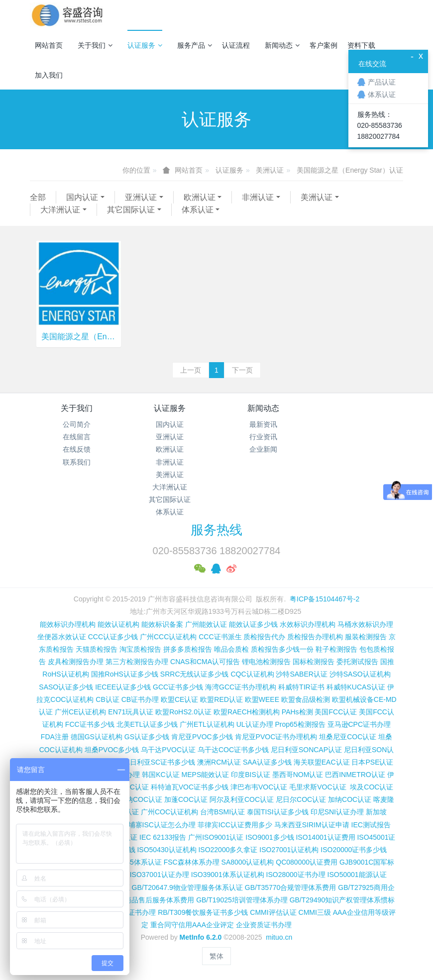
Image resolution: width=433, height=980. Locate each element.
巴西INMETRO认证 (355, 775)
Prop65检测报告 (300, 724)
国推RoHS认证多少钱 (125, 674)
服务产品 (195, 45)
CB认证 (107, 699)
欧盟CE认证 (179, 699)
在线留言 (77, 437)
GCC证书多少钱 (178, 687)
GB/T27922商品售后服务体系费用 (142, 900)
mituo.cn (279, 937)
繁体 (216, 956)
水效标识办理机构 (308, 624)
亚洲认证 (141, 197)
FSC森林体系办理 (192, 862)
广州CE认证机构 (80, 712)
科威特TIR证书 (301, 687)
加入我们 (49, 75)
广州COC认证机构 (169, 812)
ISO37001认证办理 (160, 875)
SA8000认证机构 (248, 862)
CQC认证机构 (252, 674)
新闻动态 (282, 45)
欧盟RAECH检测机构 (247, 712)
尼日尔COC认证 (301, 799)
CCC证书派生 (220, 637)
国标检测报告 (314, 662)
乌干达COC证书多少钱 (233, 750)
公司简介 (77, 424)
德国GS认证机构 (97, 737)
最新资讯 (263, 424)
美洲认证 (270, 170)
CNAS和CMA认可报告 (205, 662)
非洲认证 (258, 197)
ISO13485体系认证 (132, 862)
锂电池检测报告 (266, 662)
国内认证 (82, 197)
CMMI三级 (315, 912)
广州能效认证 (206, 624)
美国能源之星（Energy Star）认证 (350, 170)
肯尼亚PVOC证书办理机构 (276, 737)
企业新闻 (263, 449)
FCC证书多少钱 (90, 724)
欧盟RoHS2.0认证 (183, 712)
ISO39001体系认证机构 (228, 875)
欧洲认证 (200, 197)
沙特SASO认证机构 (360, 674)
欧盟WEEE (262, 699)
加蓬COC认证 (186, 799)
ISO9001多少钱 (270, 837)
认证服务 (145, 45)
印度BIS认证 (251, 775)
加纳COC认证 (350, 799)
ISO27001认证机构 (289, 850)
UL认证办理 (255, 724)
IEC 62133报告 (163, 837)
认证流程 (236, 45)
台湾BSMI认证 (222, 812)
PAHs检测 (297, 712)
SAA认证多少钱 (267, 762)
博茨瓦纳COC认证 (134, 799)
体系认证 (198, 210)
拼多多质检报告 (188, 649)
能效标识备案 (162, 624)
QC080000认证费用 (307, 862)
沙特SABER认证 (301, 674)
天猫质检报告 (97, 649)
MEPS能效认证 (206, 775)
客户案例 (324, 45)
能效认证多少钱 (253, 624)
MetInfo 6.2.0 (201, 937)
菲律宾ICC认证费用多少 (235, 825)
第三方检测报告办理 (137, 662)
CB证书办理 (140, 699)
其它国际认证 (131, 210)
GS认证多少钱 (147, 737)
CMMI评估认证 (273, 912)
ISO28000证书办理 (296, 875)
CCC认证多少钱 (113, 637)
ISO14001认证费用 (325, 837)
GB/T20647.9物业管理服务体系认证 (187, 887)
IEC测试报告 (371, 825)
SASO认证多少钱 (66, 687)
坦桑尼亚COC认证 (348, 737)
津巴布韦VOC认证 (260, 787)
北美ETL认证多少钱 (147, 724)
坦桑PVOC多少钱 (112, 750)
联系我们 (77, 462)
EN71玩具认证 (131, 712)
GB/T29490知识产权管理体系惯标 (342, 900)
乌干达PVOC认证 (168, 750)
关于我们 (95, 45)
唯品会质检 (231, 649)
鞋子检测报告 (336, 649)
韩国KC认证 (161, 775)
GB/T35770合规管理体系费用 (291, 887)
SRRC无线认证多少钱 (195, 674)
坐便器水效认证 (62, 637)
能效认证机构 (118, 624)
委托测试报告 (357, 662)
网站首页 (49, 45)
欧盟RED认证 (221, 699)
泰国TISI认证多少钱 (278, 812)
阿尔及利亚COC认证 (242, 799)
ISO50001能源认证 (357, 875)
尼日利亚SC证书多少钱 (159, 762)
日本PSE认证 (372, 762)
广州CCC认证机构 (168, 637)
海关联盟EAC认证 (322, 762)
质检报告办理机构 (315, 637)
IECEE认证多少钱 (123, 687)
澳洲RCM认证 (219, 762)
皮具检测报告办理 (76, 662)
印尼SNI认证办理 (337, 812)
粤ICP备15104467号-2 (325, 599)
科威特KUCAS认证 (356, 687)
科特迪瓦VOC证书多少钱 (190, 787)
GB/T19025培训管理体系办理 (242, 900)
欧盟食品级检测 (306, 699)
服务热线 (216, 530)
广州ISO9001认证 (216, 837)
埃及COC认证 (372, 787)
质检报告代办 (264, 637)
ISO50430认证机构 (166, 850)
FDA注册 (55, 737)
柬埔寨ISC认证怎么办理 (159, 825)
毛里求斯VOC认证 (318, 787)
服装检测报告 (366, 637)
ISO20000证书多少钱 (354, 850)
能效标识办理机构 (68, 624)
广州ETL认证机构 (207, 724)
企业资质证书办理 (264, 925)
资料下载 (361, 45)
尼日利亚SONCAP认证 (306, 750)
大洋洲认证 (60, 210)
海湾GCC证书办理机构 (241, 687)
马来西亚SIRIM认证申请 (312, 825)
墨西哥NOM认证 (298, 775)
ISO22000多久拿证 (228, 850)
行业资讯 (263, 437)
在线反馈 (77, 449)
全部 (38, 197)
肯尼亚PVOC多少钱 (202, 737)
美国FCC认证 (336, 712)
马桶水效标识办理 (365, 624)
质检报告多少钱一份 (282, 649)
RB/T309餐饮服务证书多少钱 (203, 912)
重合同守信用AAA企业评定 (192, 925)
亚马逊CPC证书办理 (359, 724)
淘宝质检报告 (140, 649)
